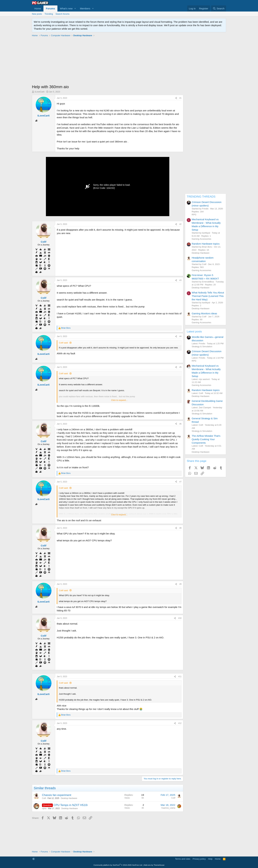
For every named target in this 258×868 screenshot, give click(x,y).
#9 (180, 584)
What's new (66, 8)
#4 (180, 336)
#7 (180, 482)
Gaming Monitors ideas (204, 313)
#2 (180, 224)
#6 (180, 424)
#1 (180, 98)
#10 (180, 618)
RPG (194, 215)
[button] (75, 8)
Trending (49, 14)
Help (210, 859)
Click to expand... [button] (119, 400)
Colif (44, 798)
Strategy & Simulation (202, 346)
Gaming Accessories (201, 239)
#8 (180, 528)
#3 (180, 280)
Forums (50, 8)
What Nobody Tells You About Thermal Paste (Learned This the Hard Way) (208, 296)
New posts (37, 14)
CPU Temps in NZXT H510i (71, 805)
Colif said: (64, 343)
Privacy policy (199, 859)
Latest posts (194, 332)
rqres (44, 808)
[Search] (219, 8)
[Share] (176, 98)
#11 (180, 677)
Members (85, 8)
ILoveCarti (40, 92)
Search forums (63, 14)
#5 (180, 367)
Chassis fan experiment (57, 795)
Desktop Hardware (69, 798)
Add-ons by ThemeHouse (154, 865)
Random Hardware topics (206, 244)
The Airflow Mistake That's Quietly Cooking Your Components (206, 439)
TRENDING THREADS (201, 197)
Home (38, 8)
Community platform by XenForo (118, 865)
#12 (180, 723)
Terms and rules (183, 859)
